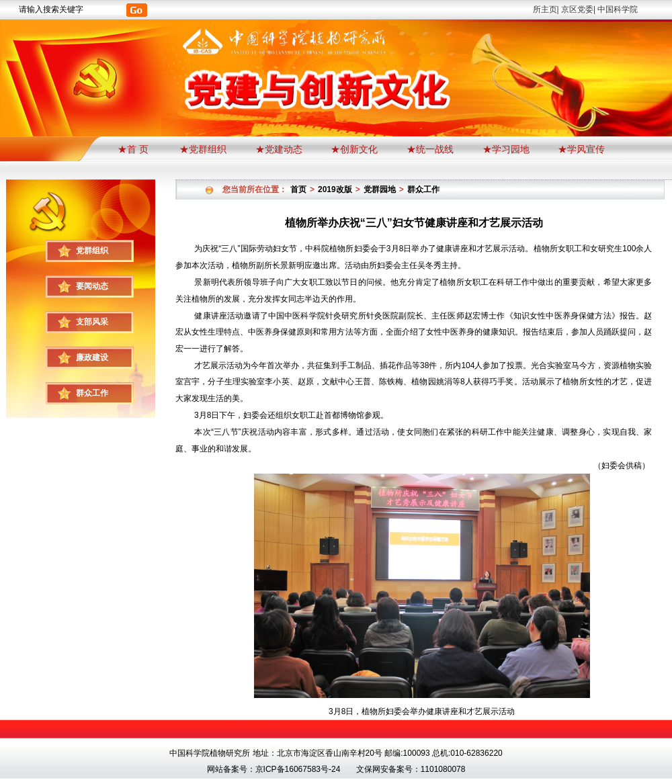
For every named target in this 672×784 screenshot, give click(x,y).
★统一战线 (430, 149)
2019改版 (335, 189)
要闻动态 (92, 286)
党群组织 (92, 251)
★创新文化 (354, 149)
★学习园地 (506, 149)
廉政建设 (92, 357)
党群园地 (380, 189)
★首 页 (134, 149)
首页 (298, 189)
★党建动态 (279, 149)
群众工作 (92, 393)
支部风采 (92, 322)
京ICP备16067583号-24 (298, 769)
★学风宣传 (581, 149)
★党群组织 (203, 149)
